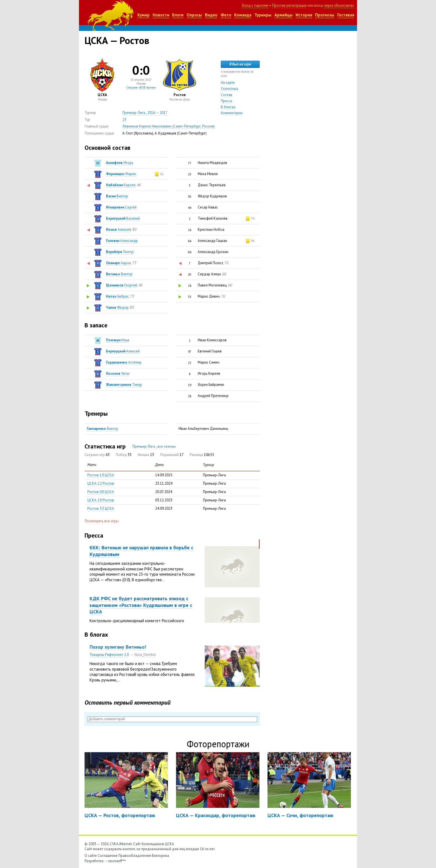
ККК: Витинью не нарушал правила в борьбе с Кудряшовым (141, 551)
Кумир (143, 15)
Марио (121, 174)
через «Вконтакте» (339, 5)
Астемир (124, 362)
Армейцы (283, 15)
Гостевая (346, 15)
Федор (117, 307)
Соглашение (108, 856)
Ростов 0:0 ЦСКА (101, 492)
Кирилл (121, 185)
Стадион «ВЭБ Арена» (141, 87)
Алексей (118, 230)
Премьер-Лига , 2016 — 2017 (145, 113)
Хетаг (118, 373)
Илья (118, 340)
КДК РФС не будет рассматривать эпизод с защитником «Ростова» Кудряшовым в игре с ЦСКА (141, 605)
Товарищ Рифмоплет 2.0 (109, 655)
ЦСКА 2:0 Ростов (101, 500)
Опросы (194, 15)
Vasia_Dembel (145, 655)
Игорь (120, 163)
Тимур (124, 385)
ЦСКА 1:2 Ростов (101, 483)
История (304, 15)
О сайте (91, 856)
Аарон (118, 263)
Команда (243, 15)
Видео (211, 15)
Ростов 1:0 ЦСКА (101, 475)
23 (124, 120)
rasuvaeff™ (117, 861)
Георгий (122, 285)
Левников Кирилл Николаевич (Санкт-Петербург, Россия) (169, 126)
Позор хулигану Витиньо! (118, 647)
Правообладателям (135, 856)
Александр (122, 241)
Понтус (120, 252)
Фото (226, 15)
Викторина (160, 856)
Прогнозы (325, 15)
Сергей (121, 207)
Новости (161, 15)
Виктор (117, 196)
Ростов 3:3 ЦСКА (101, 508)
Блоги (178, 15)
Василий (123, 218)
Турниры (263, 15)
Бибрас (117, 296)
